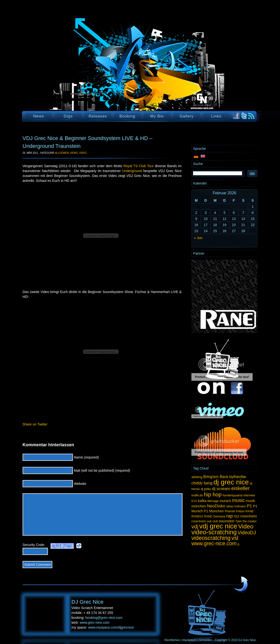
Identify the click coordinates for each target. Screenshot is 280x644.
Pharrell (230, 511)
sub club (213, 521)
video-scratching (214, 532)
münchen (199, 506)
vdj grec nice (218, 526)
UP (241, 584)
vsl (235, 538)
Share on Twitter (35, 424)
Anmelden (205, 640)
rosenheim (199, 521)
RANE (250, 511)
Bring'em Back (216, 477)
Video (83, 153)
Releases (98, 116)
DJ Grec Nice (81, 72)
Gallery (187, 116)
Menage (213, 501)
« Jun (198, 238)
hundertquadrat (232, 495)
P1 (250, 506)
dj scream (221, 489)
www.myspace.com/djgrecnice (111, 627)
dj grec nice (231, 482)
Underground (132, 171)
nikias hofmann (236, 506)
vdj (195, 527)
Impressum (189, 640)
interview (249, 495)
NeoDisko (216, 506)
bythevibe (238, 477)
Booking (127, 116)
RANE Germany (215, 516)
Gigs (68, 116)
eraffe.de (197, 495)
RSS (251, 116)
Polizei (240, 511)
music (238, 500)
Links (216, 116)
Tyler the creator (246, 521)
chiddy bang (202, 483)
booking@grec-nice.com (104, 618)
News (38, 116)
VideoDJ (247, 533)
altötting (197, 477)
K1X (194, 501)
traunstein (227, 521)
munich (225, 501)
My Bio (157, 116)
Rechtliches (172, 640)
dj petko (206, 489)
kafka (202, 501)
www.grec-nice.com (214, 543)
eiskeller (240, 488)
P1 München (214, 511)
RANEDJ (197, 516)
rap (229, 516)
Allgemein (62, 153)
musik (250, 501)
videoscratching (211, 538)
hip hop (213, 495)
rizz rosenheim (245, 516)
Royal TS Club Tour (139, 166)
